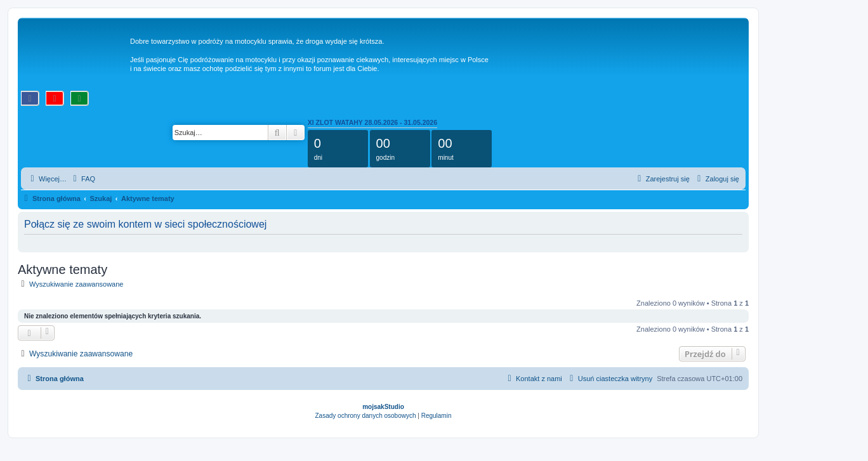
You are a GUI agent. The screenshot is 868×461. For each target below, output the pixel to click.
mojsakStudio (383, 407)
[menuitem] (82, 179)
